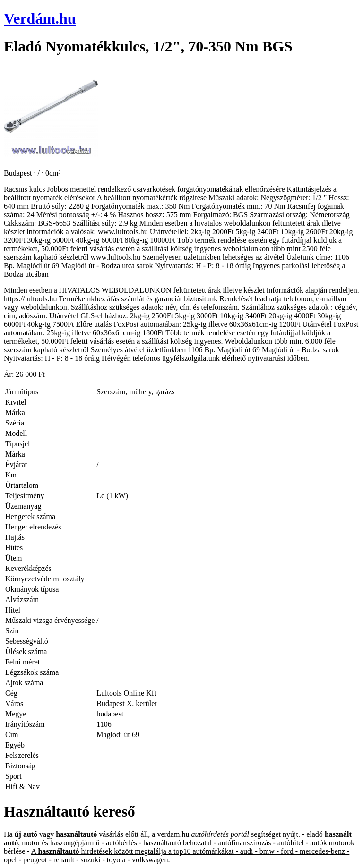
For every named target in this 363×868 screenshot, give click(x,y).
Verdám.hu (40, 18)
